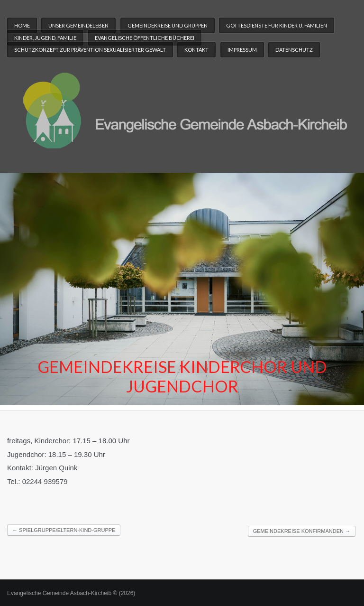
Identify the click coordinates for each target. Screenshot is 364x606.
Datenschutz (294, 50)
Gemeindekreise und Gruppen (168, 25)
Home (22, 25)
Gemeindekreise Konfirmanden (302, 531)
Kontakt (196, 50)
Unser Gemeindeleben (78, 25)
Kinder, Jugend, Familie (45, 38)
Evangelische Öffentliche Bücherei (145, 38)
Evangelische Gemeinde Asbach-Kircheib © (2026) (71, 593)
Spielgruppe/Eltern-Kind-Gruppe (64, 530)
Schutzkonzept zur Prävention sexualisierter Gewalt (90, 50)
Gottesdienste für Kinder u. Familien (277, 25)
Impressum (242, 50)
